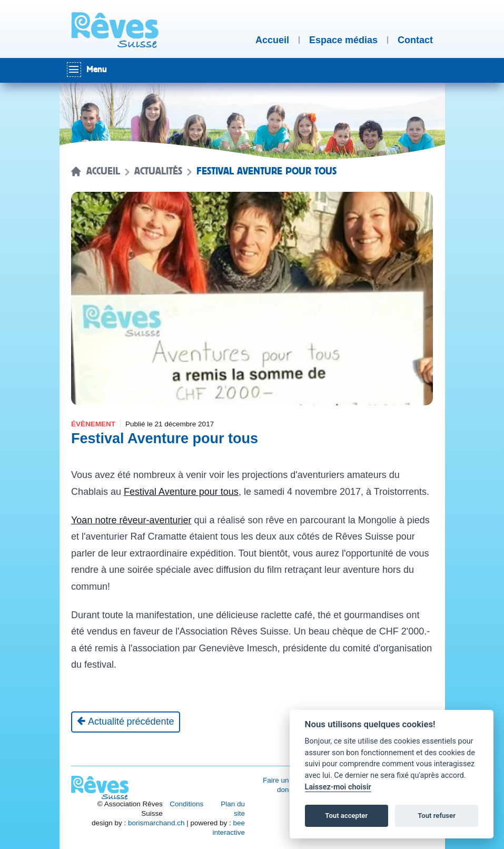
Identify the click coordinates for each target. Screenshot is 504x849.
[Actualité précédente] (126, 722)
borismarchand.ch (156, 823)
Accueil (103, 171)
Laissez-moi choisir (338, 787)
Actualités (158, 171)
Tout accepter (346, 816)
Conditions (186, 804)
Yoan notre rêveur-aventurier (131, 520)
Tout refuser (437, 816)
